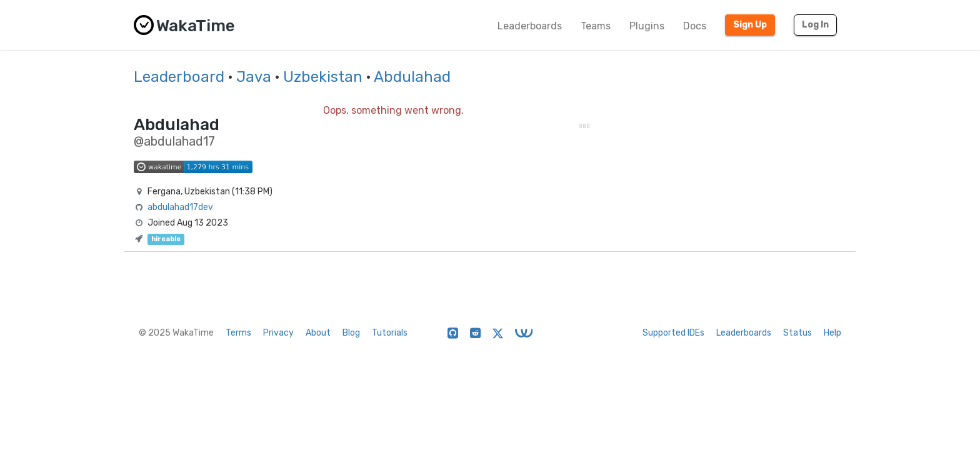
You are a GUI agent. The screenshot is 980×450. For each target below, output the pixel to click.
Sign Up (750, 25)
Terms (238, 333)
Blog (351, 333)
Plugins (647, 26)
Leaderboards (530, 26)
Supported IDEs (673, 333)
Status (797, 333)
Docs (695, 26)
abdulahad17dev (180, 207)
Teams (596, 26)
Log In (815, 25)
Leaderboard (179, 77)
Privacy (278, 333)
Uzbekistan (323, 77)
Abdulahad (412, 77)
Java (254, 77)
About (318, 333)
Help (832, 333)
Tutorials (390, 333)
